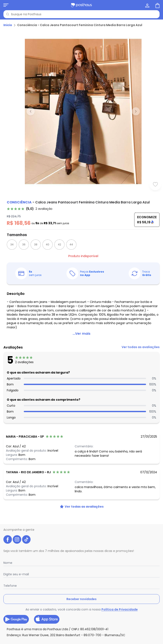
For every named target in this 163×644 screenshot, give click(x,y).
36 (24, 244)
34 (12, 244)
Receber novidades (81, 599)
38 (36, 244)
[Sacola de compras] (157, 5)
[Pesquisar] (8, 14)
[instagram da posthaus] (17, 539)
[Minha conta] (147, 5)
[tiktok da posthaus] (26, 539)
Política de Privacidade (120, 609)
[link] (30, 209)
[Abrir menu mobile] (6, 5)
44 (71, 244)
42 (60, 244)
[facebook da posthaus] (8, 539)
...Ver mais (81, 334)
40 (48, 244)
